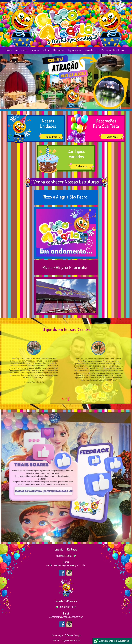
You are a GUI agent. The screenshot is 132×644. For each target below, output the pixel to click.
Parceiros (106, 50)
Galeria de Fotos (91, 50)
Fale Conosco (120, 50)
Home (9, 50)
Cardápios (46, 50)
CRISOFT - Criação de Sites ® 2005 (66, 640)
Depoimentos (74, 50)
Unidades (34, 50)
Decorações (59, 50)
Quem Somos (21, 50)
